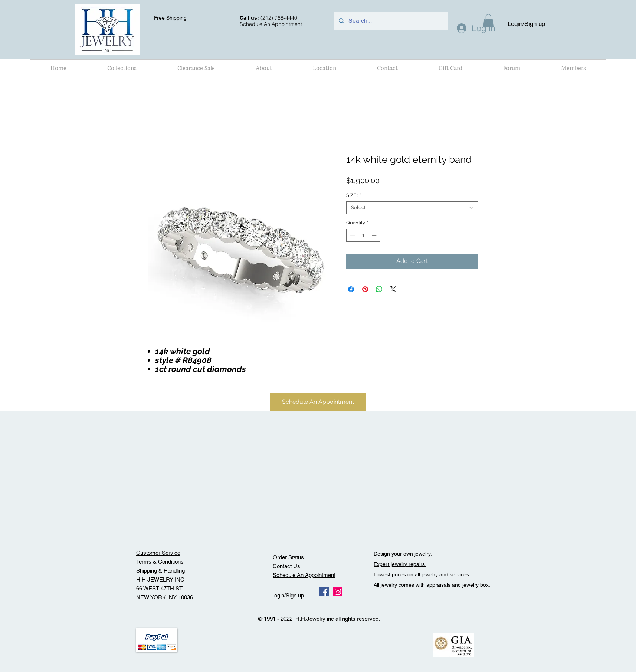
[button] (122, 68)
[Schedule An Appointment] (318, 402)
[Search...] (390, 21)
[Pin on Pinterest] (365, 289)
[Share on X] (393, 289)
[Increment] (375, 235)
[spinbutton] (363, 235)
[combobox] (412, 208)
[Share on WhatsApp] (379, 289)
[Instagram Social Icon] (338, 592)
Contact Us (286, 566)
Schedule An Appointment (304, 575)
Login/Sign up (526, 24)
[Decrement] (352, 235)
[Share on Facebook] (351, 289)
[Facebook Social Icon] (324, 592)
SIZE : (354, 195)
